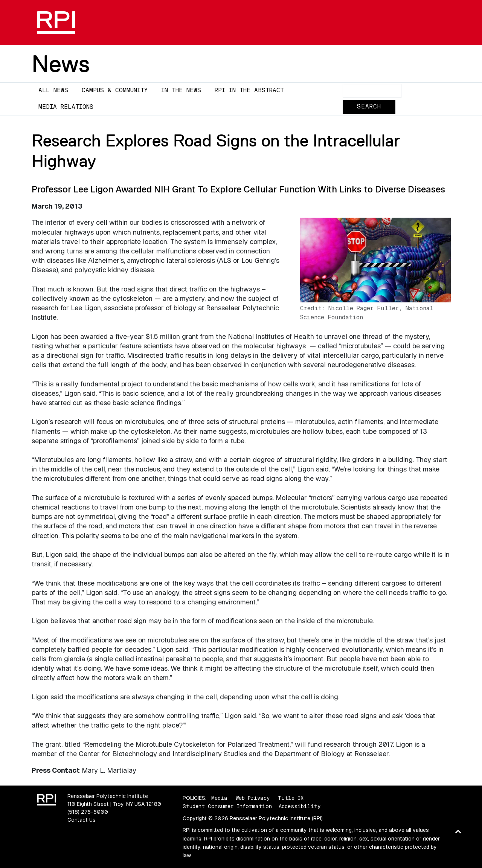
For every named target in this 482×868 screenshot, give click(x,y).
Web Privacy (253, 798)
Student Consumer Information (227, 806)
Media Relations (66, 107)
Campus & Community (115, 90)
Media (219, 798)
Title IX (291, 798)
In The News (181, 90)
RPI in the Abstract (249, 90)
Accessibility (300, 806)
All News (53, 90)
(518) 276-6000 (88, 812)
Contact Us (82, 820)
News (61, 64)
